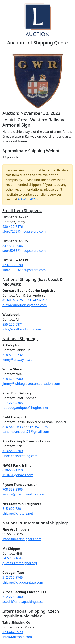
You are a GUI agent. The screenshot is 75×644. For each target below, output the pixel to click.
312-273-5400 (13, 597)
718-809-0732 (13, 355)
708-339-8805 (13, 489)
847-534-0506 (13, 246)
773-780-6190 (13, 265)
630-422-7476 (13, 227)
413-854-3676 (13, 300)
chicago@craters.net (18, 513)
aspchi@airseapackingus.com (24, 602)
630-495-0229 (28, 199)
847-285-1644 (13, 558)
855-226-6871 (13, 324)
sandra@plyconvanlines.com (24, 494)
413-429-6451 (38, 300)
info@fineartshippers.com (22, 539)
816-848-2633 (13, 427)
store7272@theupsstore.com (24, 231)
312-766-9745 (13, 577)
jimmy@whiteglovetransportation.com (31, 384)
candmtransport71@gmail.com (26, 432)
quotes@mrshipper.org (20, 563)
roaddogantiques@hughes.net (25, 408)
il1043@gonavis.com (18, 475)
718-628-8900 (13, 379)
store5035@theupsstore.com (24, 251)
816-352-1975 (38, 427)
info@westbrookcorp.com (22, 329)
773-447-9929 (13, 632)
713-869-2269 (13, 451)
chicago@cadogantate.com (23, 582)
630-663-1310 (13, 470)
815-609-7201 (13, 509)
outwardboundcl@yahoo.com (24, 305)
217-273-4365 (13, 403)
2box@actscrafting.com (20, 456)
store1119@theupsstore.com (24, 270)
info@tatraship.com (17, 637)
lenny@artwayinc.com (19, 360)
